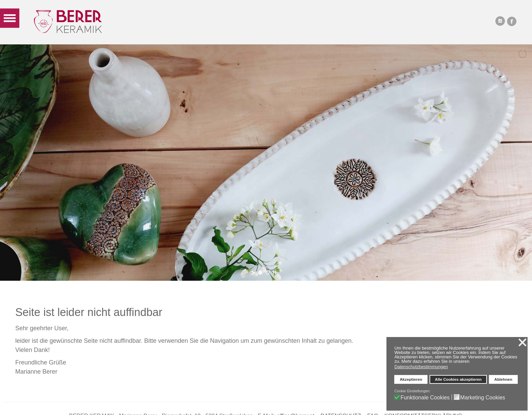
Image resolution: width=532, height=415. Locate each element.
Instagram (500, 21)
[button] (471, 362)
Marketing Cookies (483, 398)
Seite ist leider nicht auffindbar (89, 312)
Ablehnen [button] (503, 379)
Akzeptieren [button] (411, 379)
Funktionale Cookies (425, 398)
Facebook (512, 21)
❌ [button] (522, 342)
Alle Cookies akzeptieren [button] (458, 379)
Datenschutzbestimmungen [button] (421, 367)
